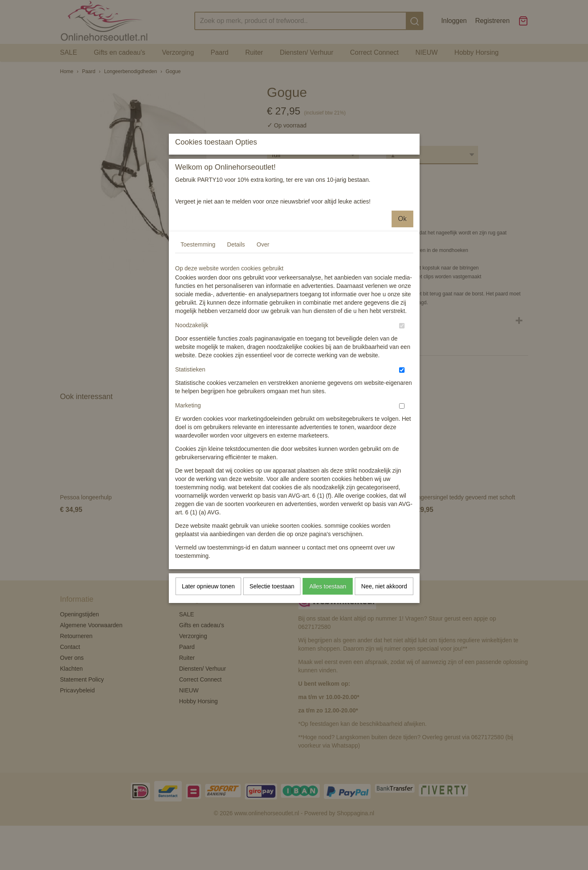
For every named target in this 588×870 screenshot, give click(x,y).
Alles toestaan (328, 660)
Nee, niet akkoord (384, 660)
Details (236, 318)
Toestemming (198, 318)
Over (263, 318)
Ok (402, 293)
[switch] (402, 400)
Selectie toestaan (272, 660)
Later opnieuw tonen (208, 660)
